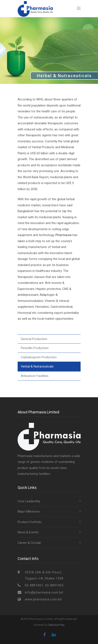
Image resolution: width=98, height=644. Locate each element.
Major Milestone (29, 512)
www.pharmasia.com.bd (43, 599)
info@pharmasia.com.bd (44, 592)
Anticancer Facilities (35, 376)
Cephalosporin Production (39, 357)
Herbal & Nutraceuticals (37, 366)
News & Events (28, 532)
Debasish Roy (56, 625)
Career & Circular (29, 543)
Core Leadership (29, 501)
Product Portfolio (30, 522)
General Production (34, 339)
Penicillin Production (35, 348)
